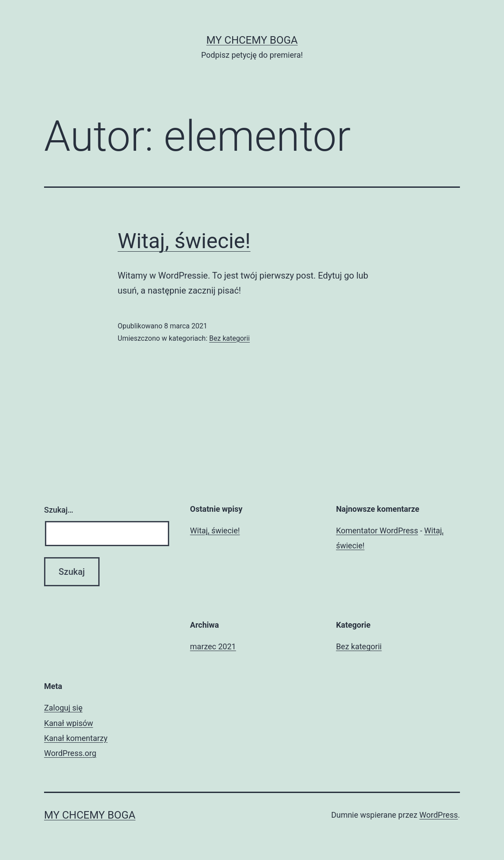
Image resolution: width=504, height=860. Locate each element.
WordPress (439, 815)
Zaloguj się (63, 708)
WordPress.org (70, 753)
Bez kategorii (230, 338)
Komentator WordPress (377, 531)
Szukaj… (59, 510)
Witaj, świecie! (184, 241)
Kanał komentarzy (76, 738)
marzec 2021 (213, 646)
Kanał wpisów (69, 723)
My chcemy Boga (252, 40)
